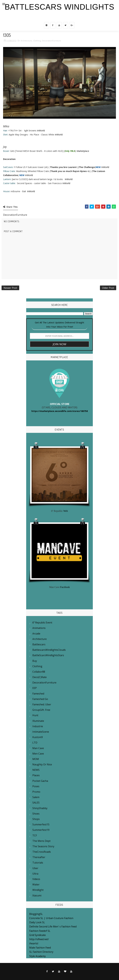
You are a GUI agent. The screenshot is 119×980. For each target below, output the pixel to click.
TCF (35, 835)
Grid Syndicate (37, 935)
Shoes (36, 814)
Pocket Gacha (40, 781)
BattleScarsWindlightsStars (48, 655)
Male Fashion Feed (40, 948)
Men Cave (38, 754)
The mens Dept (41, 841)
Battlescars (39, 644)
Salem (36, 797)
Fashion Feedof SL (40, 931)
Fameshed (38, 694)
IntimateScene (41, 732)
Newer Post (10, 288)
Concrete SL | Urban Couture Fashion (51, 918)
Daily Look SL (37, 922)
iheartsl (34, 943)
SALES (36, 803)
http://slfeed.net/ (39, 939)
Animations (39, 628)
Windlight (38, 890)
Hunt (35, 715)
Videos (36, 879)
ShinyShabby (40, 808)
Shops (36, 819)
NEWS (36, 770)
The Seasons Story (43, 846)
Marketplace (83, 151)
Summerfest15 (41, 824)
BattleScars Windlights (59, 7)
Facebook (65, 587)
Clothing (37, 41)
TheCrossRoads (42, 852)
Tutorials (38, 863)
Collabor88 (39, 672)
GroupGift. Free (41, 710)
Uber (35, 868)
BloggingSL (36, 914)
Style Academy (37, 956)
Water (36, 884)
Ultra (35, 874)
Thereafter (39, 857)
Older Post (108, 288)
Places (36, 775)
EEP (35, 688)
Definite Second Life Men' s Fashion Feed (53, 926)
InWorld (41, 131)
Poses (36, 786)
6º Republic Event (42, 623)
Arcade (36, 634)
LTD (35, 743)
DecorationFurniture (51, 41)
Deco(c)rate (40, 677)
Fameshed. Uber (42, 704)
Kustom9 (38, 737)
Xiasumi (37, 895)
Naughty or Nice (42, 764)
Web (66, 511)
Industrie (38, 726)
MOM (36, 759)
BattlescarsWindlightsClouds (49, 650)
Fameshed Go (40, 699)
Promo (36, 792)
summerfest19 (41, 830)
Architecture (26, 41)
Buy (35, 661)
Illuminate (38, 721)
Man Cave (38, 748)
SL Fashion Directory (41, 952)
